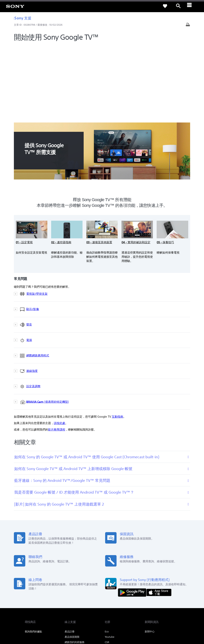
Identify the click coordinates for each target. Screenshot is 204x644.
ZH (38, 606)
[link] (15, 6)
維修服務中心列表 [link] (75, 577)
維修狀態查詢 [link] (72, 572)
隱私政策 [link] (42, 623)
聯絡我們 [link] (174, 596)
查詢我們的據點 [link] (33, 556)
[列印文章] (188, 25)
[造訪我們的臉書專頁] (167, 605)
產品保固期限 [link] (72, 561)
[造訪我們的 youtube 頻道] (175, 605)
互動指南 (117, 341)
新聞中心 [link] (150, 556)
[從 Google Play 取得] (133, 517)
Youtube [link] (110, 561)
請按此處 (60, 347)
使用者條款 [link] (30, 623)
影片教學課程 (57, 354)
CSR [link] (107, 567)
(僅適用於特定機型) (44, 326)
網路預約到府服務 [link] (75, 567)
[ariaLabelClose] (192, 6)
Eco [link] (107, 556)
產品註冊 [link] (70, 556)
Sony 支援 (23, 18)
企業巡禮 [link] (147, 596)
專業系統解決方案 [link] (128, 596)
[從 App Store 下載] (159, 517)
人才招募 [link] (161, 596)
